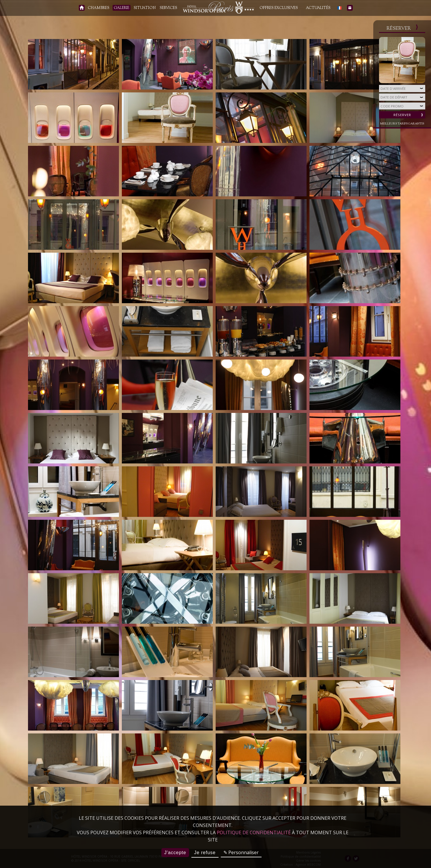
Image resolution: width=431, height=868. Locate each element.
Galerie (122, 8)
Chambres (99, 8)
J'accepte (175, 853)
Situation (145, 8)
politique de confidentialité (254, 832)
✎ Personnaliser (241, 852)
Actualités (318, 8)
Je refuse (205, 853)
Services (168, 8)
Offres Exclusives (279, 8)
